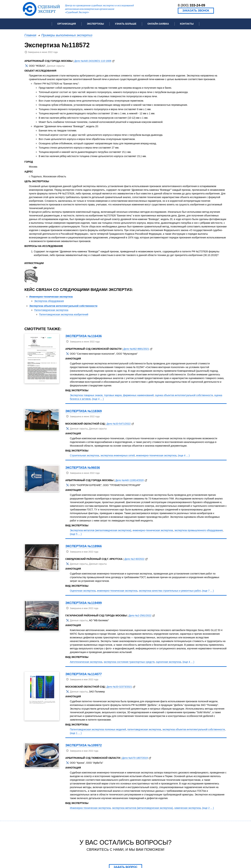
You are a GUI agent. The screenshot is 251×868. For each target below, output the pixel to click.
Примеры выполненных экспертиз (67, 35)
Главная (30, 35)
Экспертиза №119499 (84, 603)
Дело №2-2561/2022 (140, 615)
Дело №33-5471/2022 (119, 424)
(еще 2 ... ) (208, 808)
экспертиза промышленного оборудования (198, 530)
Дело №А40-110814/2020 (130, 480)
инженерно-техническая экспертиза (156, 455)
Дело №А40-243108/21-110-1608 (93, 61)
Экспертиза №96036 (83, 468)
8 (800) (191, 5)
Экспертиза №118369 (84, 411)
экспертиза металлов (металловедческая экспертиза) (142, 808)
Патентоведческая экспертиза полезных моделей (98, 729)
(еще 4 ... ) (98, 399)
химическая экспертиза (188, 808)
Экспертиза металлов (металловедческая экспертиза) (101, 530)
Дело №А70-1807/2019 (135, 758)
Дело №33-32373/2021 (119, 687)
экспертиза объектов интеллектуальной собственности (193, 729)
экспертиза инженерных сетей (117, 455)
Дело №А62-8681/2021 (136, 349)
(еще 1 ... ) (76, 733)
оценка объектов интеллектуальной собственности (184, 395)
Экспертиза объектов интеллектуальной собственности (63, 306)
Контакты (187, 24)
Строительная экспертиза (85, 455)
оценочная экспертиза (168, 662)
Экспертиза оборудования (49, 301)
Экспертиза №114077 (84, 674)
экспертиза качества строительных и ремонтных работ (170, 591)
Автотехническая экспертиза (86, 662)
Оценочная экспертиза (83, 591)
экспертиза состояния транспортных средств (129, 662)
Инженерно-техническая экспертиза (51, 297)
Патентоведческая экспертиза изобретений (64, 314)
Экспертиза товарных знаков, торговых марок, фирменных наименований (112, 395)
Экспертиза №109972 (84, 745)
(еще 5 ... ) (76, 534)
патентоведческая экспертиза (144, 729)
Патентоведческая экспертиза (51, 310)
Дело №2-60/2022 (134, 559)
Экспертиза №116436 (84, 336)
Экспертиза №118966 (84, 546)
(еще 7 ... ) (208, 591)
